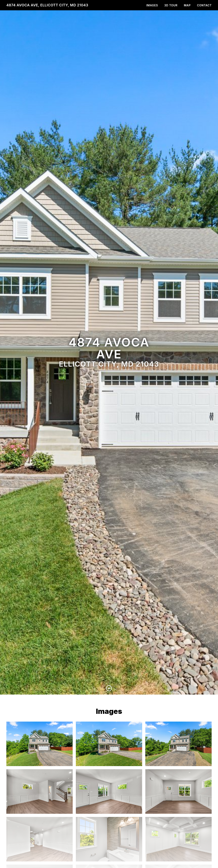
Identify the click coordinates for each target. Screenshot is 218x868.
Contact (204, 5)
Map (187, 5)
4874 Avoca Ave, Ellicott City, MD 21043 (47, 5)
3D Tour (171, 5)
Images (152, 5)
